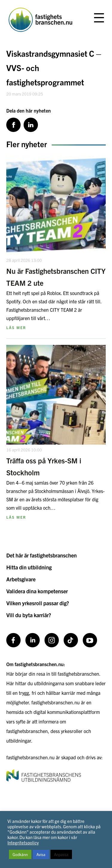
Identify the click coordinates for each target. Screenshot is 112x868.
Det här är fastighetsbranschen (42, 555)
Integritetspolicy (23, 842)
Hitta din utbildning (29, 567)
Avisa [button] (41, 854)
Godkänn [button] (20, 854)
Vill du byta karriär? (29, 615)
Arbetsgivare (21, 579)
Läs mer (16, 327)
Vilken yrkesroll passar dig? (38, 603)
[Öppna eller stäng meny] (99, 18)
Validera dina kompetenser (37, 591)
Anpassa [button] (61, 854)
